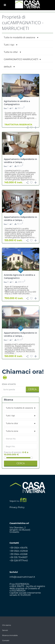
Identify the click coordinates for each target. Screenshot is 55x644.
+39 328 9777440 (19, 560)
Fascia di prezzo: (13, 452)
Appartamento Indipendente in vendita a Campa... (20, 161)
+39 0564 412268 (18, 554)
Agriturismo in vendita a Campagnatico (17, 103)
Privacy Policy (17, 507)
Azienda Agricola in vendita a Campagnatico (20, 276)
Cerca (32, 389)
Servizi (5, 630)
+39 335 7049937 (18, 557)
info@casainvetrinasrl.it (22, 577)
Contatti (6, 640)
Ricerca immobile (10, 635)
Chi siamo (7, 625)
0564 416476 (9, 384)
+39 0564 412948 (19, 551)
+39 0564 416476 (18, 548)
